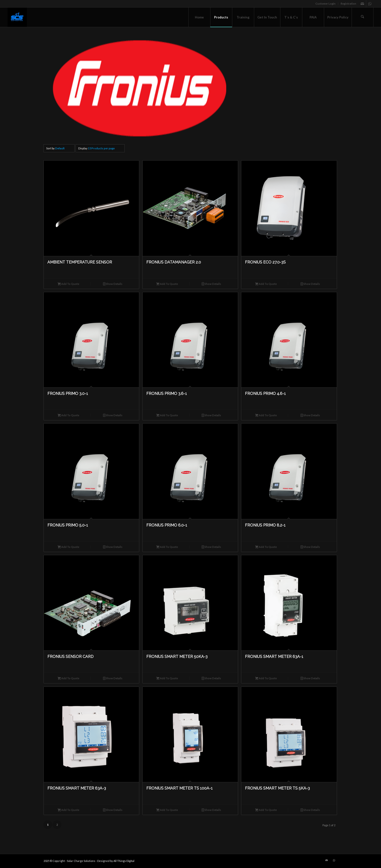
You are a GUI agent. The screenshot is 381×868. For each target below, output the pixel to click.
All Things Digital (124, 861)
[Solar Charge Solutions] (17, 17)
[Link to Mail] (362, 4)
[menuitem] (326, 4)
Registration (348, 4)
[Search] (363, 17)
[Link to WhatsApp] (370, 4)
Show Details (113, 284)
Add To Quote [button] (68, 284)
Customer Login (325, 4)
